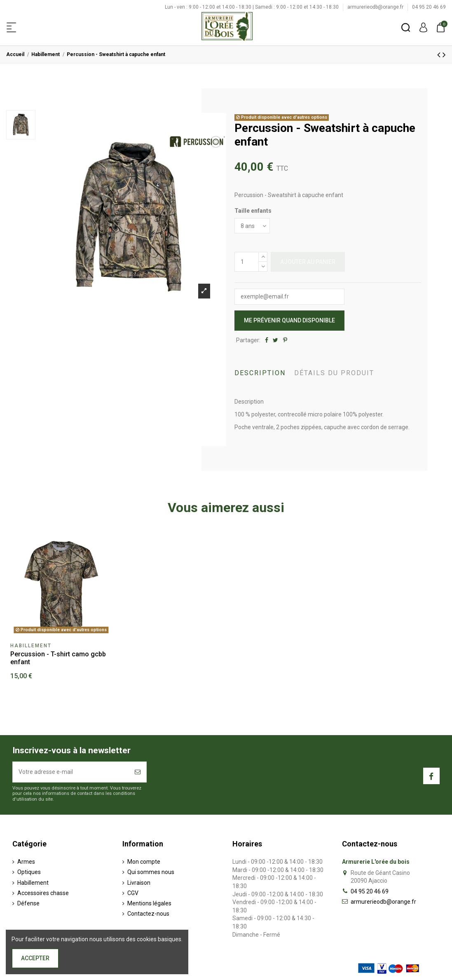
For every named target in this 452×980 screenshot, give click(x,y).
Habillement (33, 883)
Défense (28, 903)
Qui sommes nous (151, 872)
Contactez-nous (148, 914)
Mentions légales (149, 903)
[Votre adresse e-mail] (71, 772)
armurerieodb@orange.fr (376, 7)
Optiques (29, 872)
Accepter (35, 958)
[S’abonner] (138, 772)
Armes (26, 862)
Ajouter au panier (308, 262)
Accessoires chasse (43, 893)
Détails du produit (334, 373)
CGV (133, 893)
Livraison (139, 883)
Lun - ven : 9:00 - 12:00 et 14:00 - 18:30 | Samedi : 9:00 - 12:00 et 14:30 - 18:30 (252, 7)
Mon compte (144, 862)
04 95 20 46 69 (429, 7)
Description (260, 373)
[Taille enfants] (252, 226)
